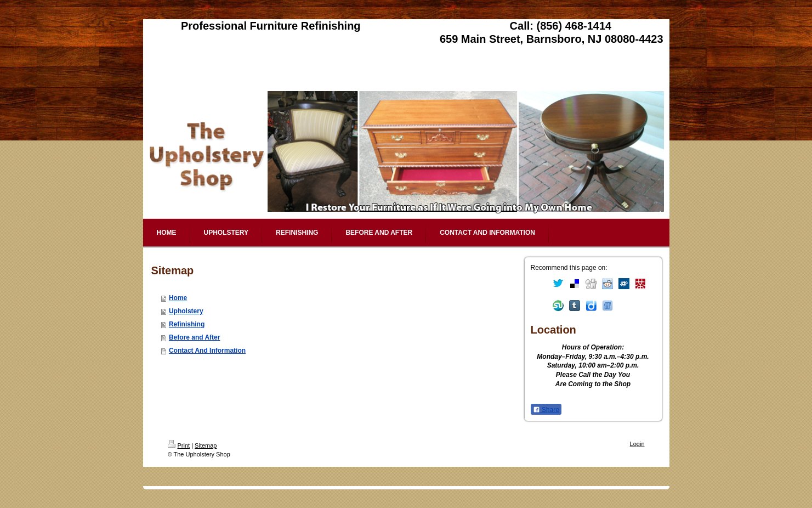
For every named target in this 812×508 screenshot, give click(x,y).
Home (178, 298)
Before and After (195, 337)
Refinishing (187, 324)
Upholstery (186, 311)
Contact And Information (207, 351)
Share (546, 410)
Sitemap (206, 445)
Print (179, 445)
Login (637, 444)
